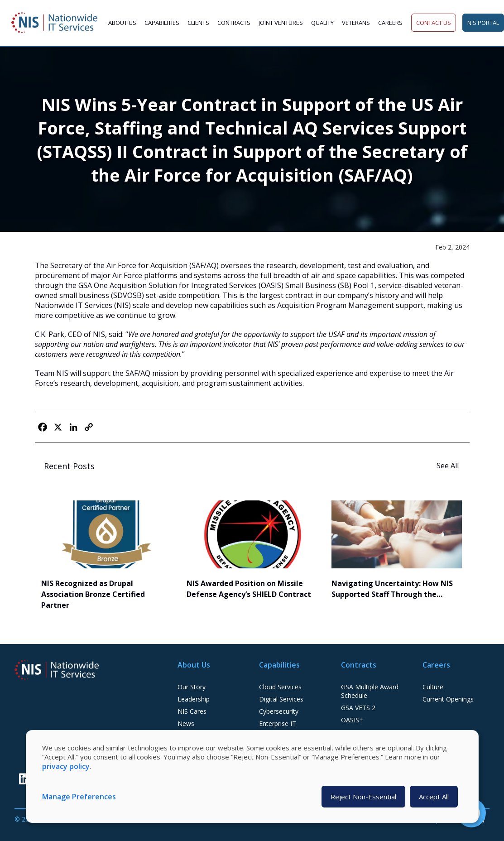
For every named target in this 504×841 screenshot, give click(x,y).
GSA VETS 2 (358, 708)
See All (449, 466)
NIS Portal (483, 23)
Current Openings (448, 699)
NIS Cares (192, 711)
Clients (198, 23)
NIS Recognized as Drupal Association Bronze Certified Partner (93, 594)
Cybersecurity (279, 711)
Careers (390, 23)
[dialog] (252, 776)
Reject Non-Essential (363, 797)
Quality (322, 23)
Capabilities (162, 23)
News (186, 723)
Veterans (356, 23)
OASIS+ (352, 720)
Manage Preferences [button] (79, 797)
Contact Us (434, 23)
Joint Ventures (281, 23)
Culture (433, 687)
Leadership (194, 699)
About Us (122, 23)
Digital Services (281, 699)
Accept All (434, 797)
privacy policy (66, 766)
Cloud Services (280, 687)
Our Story (192, 687)
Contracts (234, 23)
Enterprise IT (278, 723)
